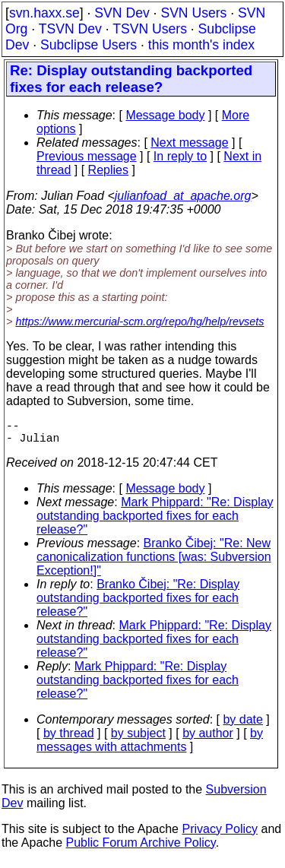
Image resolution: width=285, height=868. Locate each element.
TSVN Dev (70, 29)
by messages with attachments (150, 746)
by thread (69, 739)
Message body (165, 115)
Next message (189, 143)
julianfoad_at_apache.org (183, 196)
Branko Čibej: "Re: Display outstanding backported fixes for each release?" (138, 604)
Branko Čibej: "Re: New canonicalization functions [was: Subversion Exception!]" (154, 563)
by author (208, 739)
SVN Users (193, 13)
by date (242, 725)
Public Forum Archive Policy (141, 849)
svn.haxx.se (44, 13)
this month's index (201, 45)
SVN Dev (122, 13)
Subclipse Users (89, 45)
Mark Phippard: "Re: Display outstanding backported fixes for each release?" (155, 522)
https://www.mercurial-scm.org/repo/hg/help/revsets (139, 322)
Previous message (87, 156)
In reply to (180, 156)
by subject (138, 739)
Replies (108, 170)
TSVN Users (150, 29)
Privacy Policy (220, 835)
